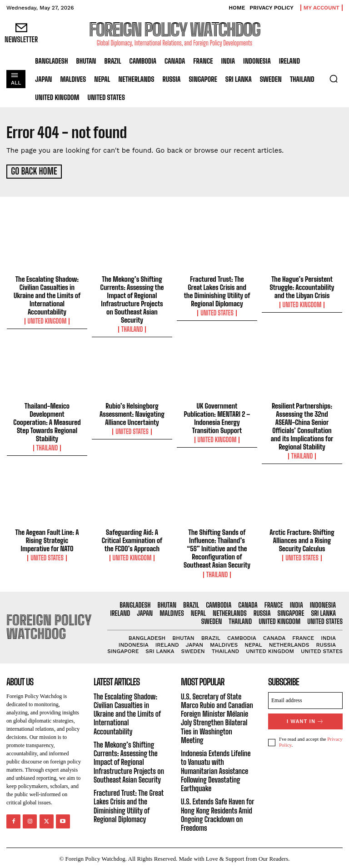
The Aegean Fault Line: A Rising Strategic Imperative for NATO (47, 539)
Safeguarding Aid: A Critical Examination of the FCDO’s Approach (132, 539)
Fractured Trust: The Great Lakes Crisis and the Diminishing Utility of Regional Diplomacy (217, 290)
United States (217, 312)
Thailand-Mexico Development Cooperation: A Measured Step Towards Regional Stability (47, 421)
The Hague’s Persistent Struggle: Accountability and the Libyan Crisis (302, 286)
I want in (305, 720)
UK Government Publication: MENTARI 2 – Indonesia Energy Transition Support (217, 417)
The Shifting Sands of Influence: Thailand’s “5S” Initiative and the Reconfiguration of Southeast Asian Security (217, 548)
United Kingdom (47, 320)
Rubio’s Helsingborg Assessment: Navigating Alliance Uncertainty (132, 413)
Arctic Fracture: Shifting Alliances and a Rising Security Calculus (302, 539)
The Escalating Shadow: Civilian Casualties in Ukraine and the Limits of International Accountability (47, 294)
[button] (334, 79)
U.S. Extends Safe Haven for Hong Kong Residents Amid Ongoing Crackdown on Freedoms (217, 813)
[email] (305, 699)
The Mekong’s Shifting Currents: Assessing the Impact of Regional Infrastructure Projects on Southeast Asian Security (132, 298)
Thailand (132, 328)
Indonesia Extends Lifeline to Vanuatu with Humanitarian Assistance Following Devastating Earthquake (216, 769)
